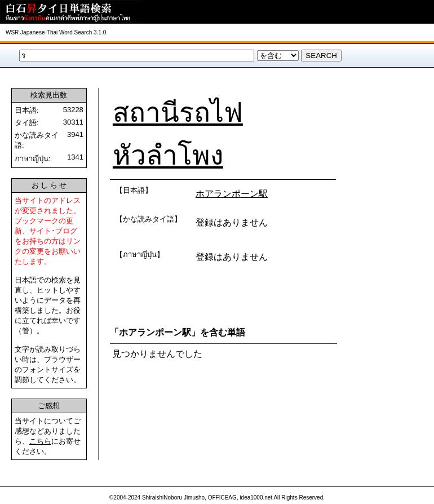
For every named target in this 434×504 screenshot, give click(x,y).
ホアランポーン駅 (232, 194)
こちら (40, 441)
